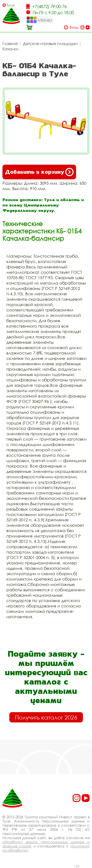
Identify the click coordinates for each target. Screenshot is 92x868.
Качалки (10, 49)
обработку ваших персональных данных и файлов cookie (46, 844)
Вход (74, 27)
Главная (10, 44)
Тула (11, 5)
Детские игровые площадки (50, 44)
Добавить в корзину (39, 172)
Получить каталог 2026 (46, 717)
